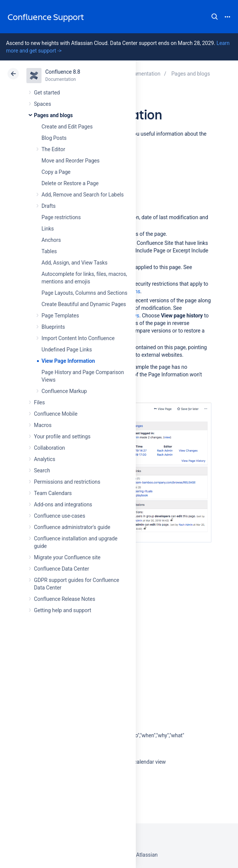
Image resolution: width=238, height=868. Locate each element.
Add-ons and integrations (63, 504)
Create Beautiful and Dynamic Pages (84, 304)
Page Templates (60, 316)
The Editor (53, 149)
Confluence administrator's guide (72, 527)
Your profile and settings (62, 436)
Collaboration (49, 448)
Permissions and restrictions (67, 482)
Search (215, 17)
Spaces (42, 104)
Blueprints (53, 327)
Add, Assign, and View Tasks (74, 263)
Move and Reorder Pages (71, 161)
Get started (47, 93)
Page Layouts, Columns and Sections (84, 293)
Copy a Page (56, 172)
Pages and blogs (53, 115)
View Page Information (68, 361)
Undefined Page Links (67, 350)
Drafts (49, 206)
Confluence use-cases (60, 516)
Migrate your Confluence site (67, 557)
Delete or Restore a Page (70, 183)
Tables (49, 251)
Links (48, 229)
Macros (43, 425)
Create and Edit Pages (67, 127)
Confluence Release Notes (64, 599)
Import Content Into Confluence (78, 338)
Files (39, 402)
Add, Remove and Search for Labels (83, 195)
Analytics (45, 459)
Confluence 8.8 (63, 72)
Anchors (51, 240)
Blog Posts (54, 138)
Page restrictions (61, 217)
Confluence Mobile (56, 414)
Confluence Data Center (61, 569)
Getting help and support (63, 610)
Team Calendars (53, 493)
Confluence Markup (64, 391)
